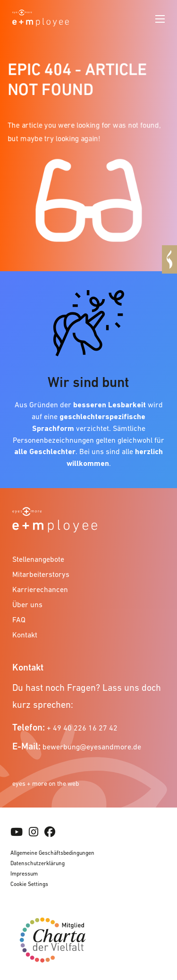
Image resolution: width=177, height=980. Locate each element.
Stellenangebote (38, 559)
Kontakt (25, 635)
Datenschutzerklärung (38, 863)
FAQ (19, 619)
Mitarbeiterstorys (41, 574)
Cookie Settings (29, 884)
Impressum (24, 874)
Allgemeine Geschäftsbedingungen (52, 853)
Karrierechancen (40, 589)
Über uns (27, 604)
